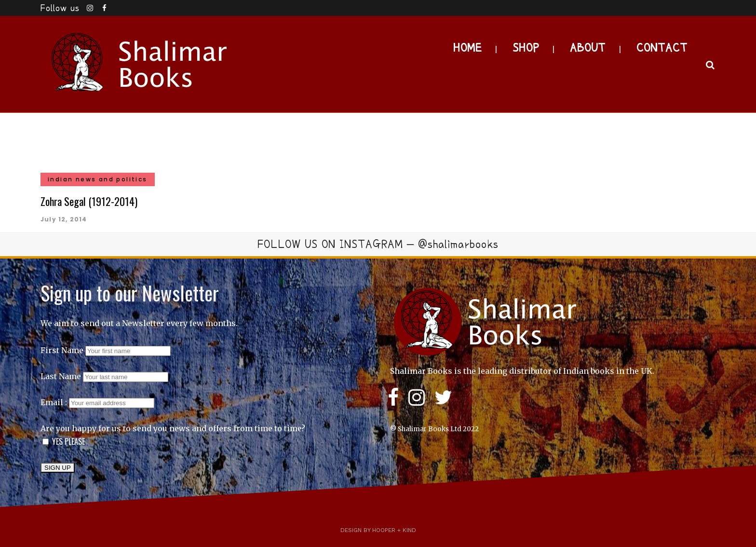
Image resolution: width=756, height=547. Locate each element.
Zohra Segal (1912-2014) (89, 201)
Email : (97, 402)
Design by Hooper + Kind (378, 530)
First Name (62, 350)
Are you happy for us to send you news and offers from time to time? (173, 428)
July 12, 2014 (64, 219)
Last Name (61, 376)
